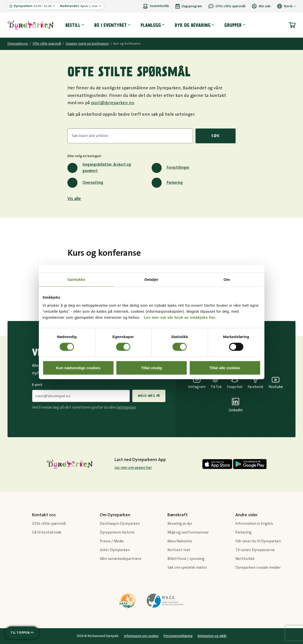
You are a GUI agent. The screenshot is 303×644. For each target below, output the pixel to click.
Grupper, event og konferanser (87, 44)
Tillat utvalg (151, 368)
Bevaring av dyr (180, 524)
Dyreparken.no (18, 44)
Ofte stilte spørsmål (47, 44)
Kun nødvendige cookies (78, 368)
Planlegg (151, 25)
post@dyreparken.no (113, 103)
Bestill (73, 25)
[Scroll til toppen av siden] (22, 633)
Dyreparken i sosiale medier (258, 568)
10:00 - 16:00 (33, 6)
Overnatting (85, 183)
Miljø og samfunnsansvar (188, 532)
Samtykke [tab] (76, 279)
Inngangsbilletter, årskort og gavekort (99, 168)
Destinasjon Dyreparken (120, 524)
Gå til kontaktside (47, 532)
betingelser (126, 407)
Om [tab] (227, 279)
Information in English (254, 524)
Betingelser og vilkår (212, 636)
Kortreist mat (179, 550)
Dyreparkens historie (117, 532)
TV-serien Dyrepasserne (255, 550)
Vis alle (74, 199)
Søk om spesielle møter (187, 568)
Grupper (233, 25)
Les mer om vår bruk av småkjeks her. (180, 317)
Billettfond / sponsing (186, 559)
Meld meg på (149, 396)
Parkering (167, 183)
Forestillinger (171, 168)
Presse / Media (112, 541)
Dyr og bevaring (193, 25)
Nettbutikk (245, 559)
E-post (37, 385)
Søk (215, 136)
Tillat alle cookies (225, 368)
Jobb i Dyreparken (115, 550)
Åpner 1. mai (79, 6)
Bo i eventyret (111, 25)
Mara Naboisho (180, 541)
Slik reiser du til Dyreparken (258, 541)
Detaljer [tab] (152, 279)
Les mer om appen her (133, 468)
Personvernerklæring (178, 636)
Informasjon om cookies (141, 636)
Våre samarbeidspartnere (121, 559)
